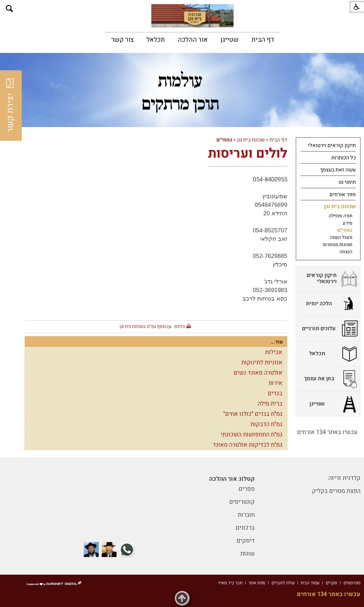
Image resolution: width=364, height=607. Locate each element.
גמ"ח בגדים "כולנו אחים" (253, 414)
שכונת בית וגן (251, 140)
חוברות (246, 515)
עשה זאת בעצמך (338, 170)
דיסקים (246, 541)
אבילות (274, 352)
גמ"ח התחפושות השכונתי (251, 435)
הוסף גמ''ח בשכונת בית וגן (143, 326)
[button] (10, 9)
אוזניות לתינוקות (262, 362)
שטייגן (230, 40)
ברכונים (245, 528)
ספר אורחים (343, 195)
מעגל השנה (341, 237)
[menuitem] (263, 40)
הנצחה (346, 252)
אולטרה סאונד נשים (258, 373)
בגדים (275, 393)
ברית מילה (270, 404)
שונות (248, 554)
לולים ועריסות (248, 154)
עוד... (277, 342)
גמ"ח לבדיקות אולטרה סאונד (248, 445)
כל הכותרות (344, 158)
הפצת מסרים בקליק (336, 491)
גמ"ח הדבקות (266, 424)
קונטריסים (242, 502)
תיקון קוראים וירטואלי (332, 145)
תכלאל (156, 40)
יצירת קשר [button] (10, 106)
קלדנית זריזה (344, 478)
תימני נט (347, 182)
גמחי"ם (224, 140)
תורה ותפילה (340, 216)
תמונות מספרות (338, 245)
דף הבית (263, 40)
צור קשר (122, 40)
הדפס (180, 326)
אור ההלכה (193, 40)
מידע (347, 223)
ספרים (247, 489)
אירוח (275, 383)
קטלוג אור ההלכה (232, 479)
